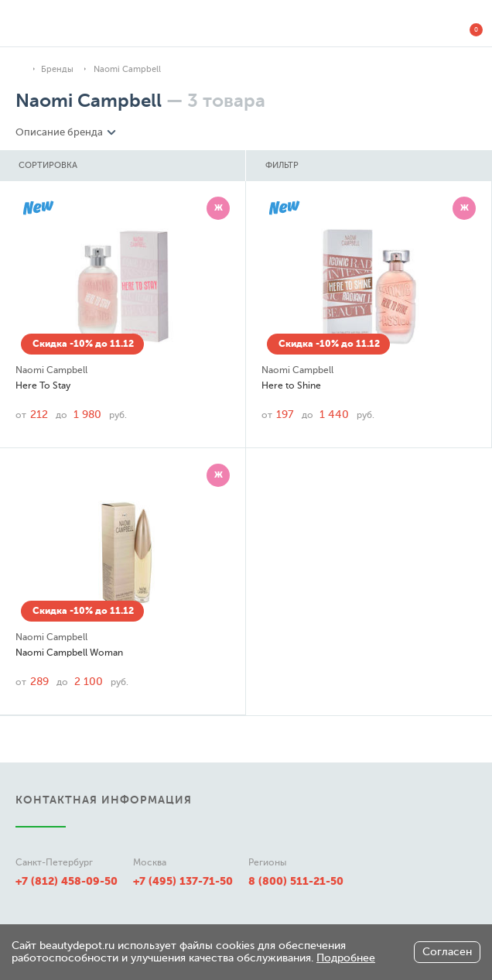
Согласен (447, 952)
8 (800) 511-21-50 (296, 881)
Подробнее (346, 958)
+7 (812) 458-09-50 (67, 881)
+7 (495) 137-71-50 (183, 881)
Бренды (57, 69)
